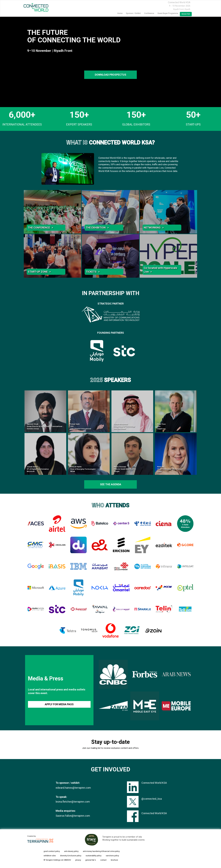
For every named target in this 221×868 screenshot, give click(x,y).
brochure (114, 860)
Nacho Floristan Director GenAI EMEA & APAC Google (125, 469)
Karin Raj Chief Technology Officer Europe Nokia (170, 469)
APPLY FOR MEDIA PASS (59, 704)
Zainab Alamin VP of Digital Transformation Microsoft (38, 469)
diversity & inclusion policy (71, 856)
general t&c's (91, 860)
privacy (78, 860)
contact (103, 860)
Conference (149, 13)
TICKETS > (93, 272)
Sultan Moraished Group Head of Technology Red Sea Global (124, 426)
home (120, 13)
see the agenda (110, 484)
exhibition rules (50, 856)
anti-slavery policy (71, 851)
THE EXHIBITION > (97, 228)
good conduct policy (52, 851)
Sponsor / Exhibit (133, 13)
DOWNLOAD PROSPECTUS (110, 75)
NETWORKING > (154, 228)
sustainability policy (94, 856)
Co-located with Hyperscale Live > (160, 270)
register (186, 14)
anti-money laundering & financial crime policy (101, 851)
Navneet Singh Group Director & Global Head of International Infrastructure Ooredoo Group (50, 426)
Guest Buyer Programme (168, 13)
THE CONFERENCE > (40, 228)
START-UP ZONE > (39, 272)
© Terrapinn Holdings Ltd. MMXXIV (57, 860)
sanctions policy (112, 856)
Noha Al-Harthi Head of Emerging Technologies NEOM (83, 469)
